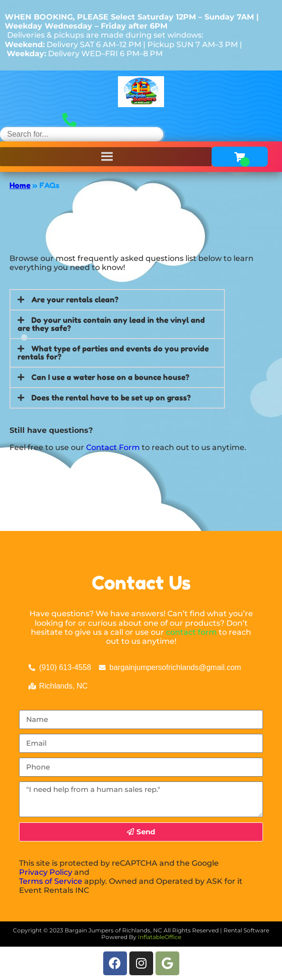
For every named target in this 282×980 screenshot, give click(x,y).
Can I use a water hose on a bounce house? (110, 377)
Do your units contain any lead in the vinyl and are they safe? (111, 324)
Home (20, 185)
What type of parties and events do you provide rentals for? (113, 353)
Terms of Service (51, 881)
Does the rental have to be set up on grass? (111, 398)
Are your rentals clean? (75, 300)
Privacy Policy (46, 872)
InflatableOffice (160, 937)
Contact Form (113, 447)
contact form (191, 632)
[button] (117, 300)
